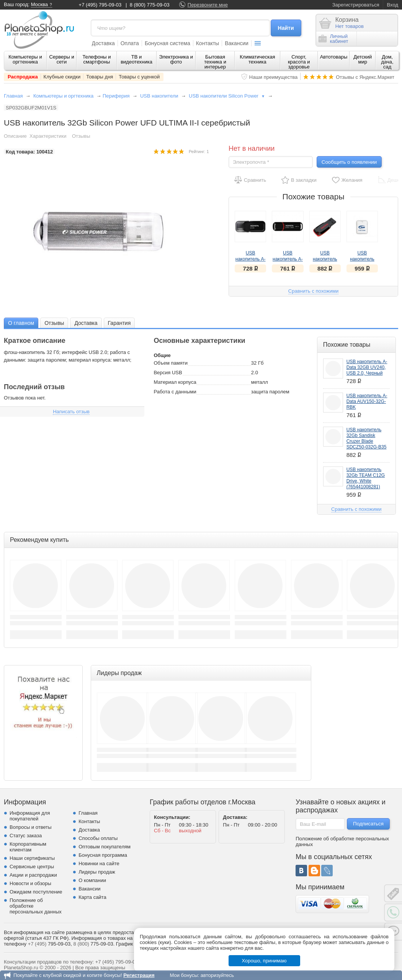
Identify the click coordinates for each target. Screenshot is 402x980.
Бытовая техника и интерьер (215, 62)
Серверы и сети (61, 59)
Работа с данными (175, 392)
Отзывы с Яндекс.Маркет (365, 77)
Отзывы (81, 136)
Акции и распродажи (33, 875)
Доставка (103, 43)
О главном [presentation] (21, 323)
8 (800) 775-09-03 (150, 5)
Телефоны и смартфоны (96, 59)
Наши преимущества (274, 77)
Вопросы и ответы (30, 827)
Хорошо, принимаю (264, 961)
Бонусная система (167, 43)
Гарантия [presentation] (119, 323)
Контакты (208, 43)
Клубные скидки (62, 77)
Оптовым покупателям (105, 847)
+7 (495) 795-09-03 (100, 5)
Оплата (130, 43)
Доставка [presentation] (86, 323)
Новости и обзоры (30, 883)
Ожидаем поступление (36, 892)
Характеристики (48, 136)
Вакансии (237, 43)
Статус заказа (26, 836)
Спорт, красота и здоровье (299, 62)
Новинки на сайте (99, 863)
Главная (13, 96)
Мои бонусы (184, 975)
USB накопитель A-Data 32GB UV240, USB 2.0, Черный (367, 367)
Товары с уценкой (139, 77)
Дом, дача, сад (387, 62)
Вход (393, 5)
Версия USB (168, 373)
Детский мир (363, 59)
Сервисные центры (32, 867)
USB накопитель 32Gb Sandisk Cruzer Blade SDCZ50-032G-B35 (367, 438)
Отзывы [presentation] (54, 323)
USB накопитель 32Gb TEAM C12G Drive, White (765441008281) (366, 478)
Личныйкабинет (333, 39)
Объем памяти (171, 363)
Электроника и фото (176, 59)
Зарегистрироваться (356, 5)
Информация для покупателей (30, 816)
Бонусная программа (103, 855)
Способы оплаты (98, 838)
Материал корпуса (175, 382)
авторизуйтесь (217, 975)
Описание (15, 136)
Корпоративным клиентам (28, 847)
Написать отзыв (71, 412)
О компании (92, 880)
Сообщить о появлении (349, 162)
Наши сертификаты (32, 858)
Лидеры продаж (97, 872)
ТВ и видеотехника (136, 59)
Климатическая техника (257, 59)
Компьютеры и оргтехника (25, 59)
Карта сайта (92, 897)
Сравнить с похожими (313, 291)
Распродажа (23, 77)
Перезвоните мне (208, 5)
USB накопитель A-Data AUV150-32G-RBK (367, 401)
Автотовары (334, 57)
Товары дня (100, 77)
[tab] (21, 323)
